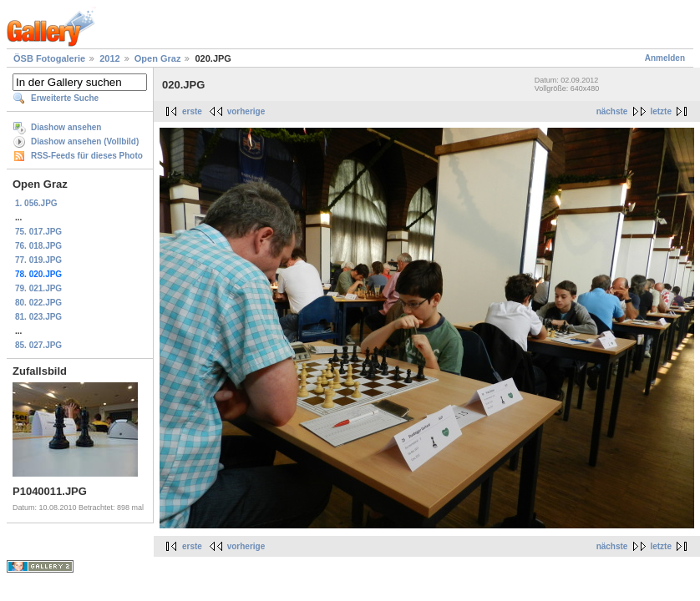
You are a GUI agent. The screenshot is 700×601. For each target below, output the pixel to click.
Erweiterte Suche (65, 98)
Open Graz (158, 58)
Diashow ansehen (66, 127)
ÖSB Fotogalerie (49, 58)
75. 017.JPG (38, 232)
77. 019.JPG (38, 260)
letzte (661, 111)
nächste (612, 111)
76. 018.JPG (38, 246)
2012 (109, 58)
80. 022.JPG (38, 303)
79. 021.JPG (38, 288)
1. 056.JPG (36, 203)
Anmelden (665, 58)
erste (192, 111)
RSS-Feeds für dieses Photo (87, 156)
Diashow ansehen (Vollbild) (85, 141)
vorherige (246, 111)
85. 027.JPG (38, 345)
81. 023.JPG (38, 317)
